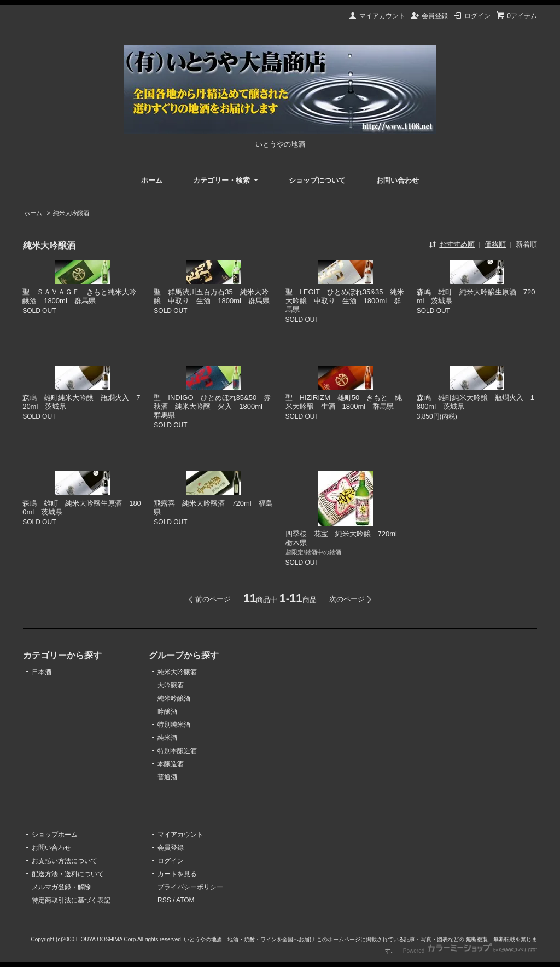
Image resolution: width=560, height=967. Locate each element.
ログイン (477, 16)
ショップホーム (55, 835)
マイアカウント (382, 16)
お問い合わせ (398, 180)
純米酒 (167, 738)
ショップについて (317, 180)
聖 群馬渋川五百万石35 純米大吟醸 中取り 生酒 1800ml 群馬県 (212, 296)
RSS (164, 900)
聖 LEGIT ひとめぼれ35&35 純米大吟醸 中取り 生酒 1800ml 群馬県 (345, 301)
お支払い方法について (65, 861)
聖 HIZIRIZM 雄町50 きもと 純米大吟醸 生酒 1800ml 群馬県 (344, 402)
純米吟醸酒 (174, 698)
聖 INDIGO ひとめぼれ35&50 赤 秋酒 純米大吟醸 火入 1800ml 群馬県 (216, 406)
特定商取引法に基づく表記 (71, 900)
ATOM (185, 900)
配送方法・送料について (68, 874)
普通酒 (167, 777)
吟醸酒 (167, 711)
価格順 (495, 244)
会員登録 (435, 16)
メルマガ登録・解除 (61, 887)
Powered (470, 951)
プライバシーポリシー (190, 887)
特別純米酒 (174, 725)
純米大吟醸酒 (71, 213)
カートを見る (177, 874)
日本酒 (42, 672)
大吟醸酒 (171, 685)
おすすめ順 (457, 244)
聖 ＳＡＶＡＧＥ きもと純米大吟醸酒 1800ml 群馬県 (79, 296)
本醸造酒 (171, 764)
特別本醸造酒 (177, 751)
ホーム (152, 180)
